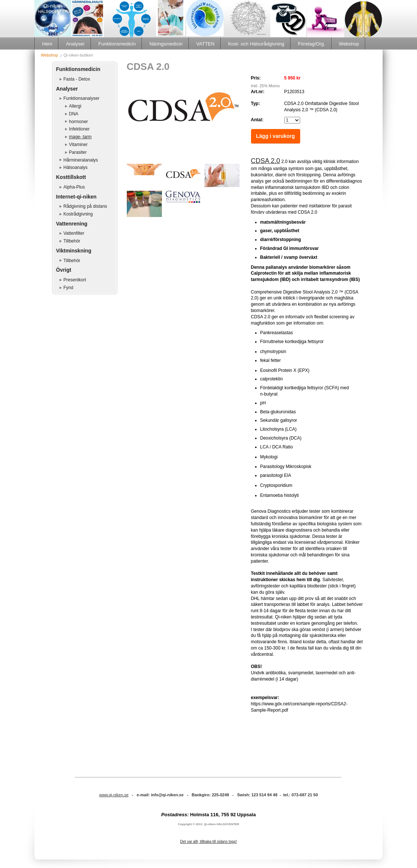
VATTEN (205, 44)
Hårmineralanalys (81, 160)
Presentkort (75, 280)
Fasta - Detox (77, 79)
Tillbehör (72, 241)
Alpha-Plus (74, 187)
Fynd (69, 288)
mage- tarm (80, 137)
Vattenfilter (74, 233)
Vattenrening (72, 224)
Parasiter (78, 152)
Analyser (75, 44)
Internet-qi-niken (77, 197)
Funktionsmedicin (117, 44)
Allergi (75, 106)
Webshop (349, 44)
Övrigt (64, 270)
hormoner (79, 122)
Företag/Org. (312, 44)
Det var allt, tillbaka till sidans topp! (208, 842)
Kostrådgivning (78, 214)
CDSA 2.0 (266, 161)
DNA (74, 114)
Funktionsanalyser (82, 98)
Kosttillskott (71, 177)
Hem (47, 44)
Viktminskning (74, 251)
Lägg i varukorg (276, 136)
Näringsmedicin (166, 44)
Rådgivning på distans (85, 206)
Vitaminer (78, 145)
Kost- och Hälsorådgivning (256, 44)
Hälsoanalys (76, 167)
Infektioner (79, 129)
